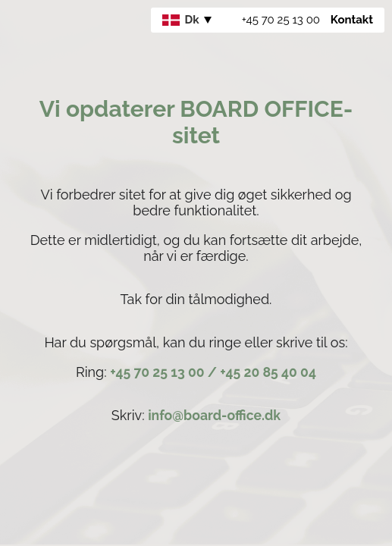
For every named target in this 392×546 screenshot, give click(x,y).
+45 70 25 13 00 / (165, 372)
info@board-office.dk (214, 415)
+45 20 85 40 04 (268, 372)
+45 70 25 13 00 (281, 20)
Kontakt (352, 20)
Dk (181, 20)
